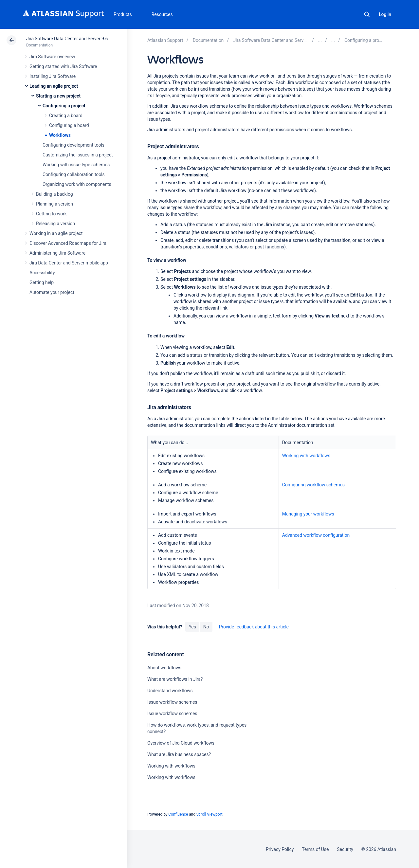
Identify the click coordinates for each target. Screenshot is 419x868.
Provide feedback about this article (254, 627)
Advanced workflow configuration (316, 535)
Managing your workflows (308, 514)
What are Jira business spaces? (179, 754)
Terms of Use (315, 849)
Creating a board (66, 116)
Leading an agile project (54, 86)
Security (345, 849)
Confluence (178, 814)
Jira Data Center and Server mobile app (69, 263)
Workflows (60, 135)
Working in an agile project (56, 233)
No (206, 627)
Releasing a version (55, 224)
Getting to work (51, 214)
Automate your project (52, 292)
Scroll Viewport (209, 814)
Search (367, 14)
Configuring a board (69, 125)
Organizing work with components (77, 184)
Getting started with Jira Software (63, 66)
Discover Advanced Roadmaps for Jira (68, 243)
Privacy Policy (280, 849)
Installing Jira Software (53, 76)
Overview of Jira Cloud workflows (181, 743)
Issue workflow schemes (172, 702)
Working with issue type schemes (76, 165)
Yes (192, 627)
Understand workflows (170, 691)
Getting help (42, 282)
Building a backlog (55, 194)
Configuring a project (64, 106)
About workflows (164, 668)
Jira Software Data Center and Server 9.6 (67, 39)
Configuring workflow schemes (313, 485)
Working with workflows (306, 456)
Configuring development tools (73, 145)
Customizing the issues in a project (78, 155)
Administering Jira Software (57, 253)
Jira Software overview (52, 57)
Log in (385, 14)
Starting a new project (58, 96)
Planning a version (55, 204)
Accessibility (42, 273)
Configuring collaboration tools (74, 174)
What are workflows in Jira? (175, 679)
